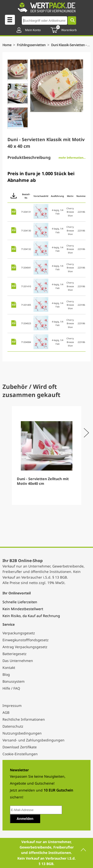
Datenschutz (13, 726)
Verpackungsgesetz (19, 633)
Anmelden (25, 819)
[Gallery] (46, 455)
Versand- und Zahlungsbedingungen (33, 740)
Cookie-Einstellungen (20, 754)
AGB (6, 712)
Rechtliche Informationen (24, 719)
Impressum (12, 706)
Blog (6, 674)
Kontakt (9, 668)
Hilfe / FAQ (11, 688)
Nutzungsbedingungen (22, 733)
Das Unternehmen (18, 661)
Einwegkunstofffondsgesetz (26, 640)
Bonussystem (14, 681)
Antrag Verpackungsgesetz (25, 647)
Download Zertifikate (20, 747)
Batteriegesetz (15, 654)
